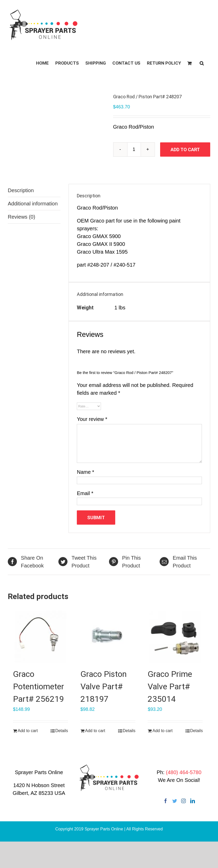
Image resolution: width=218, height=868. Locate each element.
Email (85, 493)
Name (86, 472)
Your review (92, 419)
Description (21, 190)
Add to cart (185, 150)
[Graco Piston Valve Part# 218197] (108, 637)
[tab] (34, 190)
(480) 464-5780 (184, 772)
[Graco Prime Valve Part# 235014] (175, 637)
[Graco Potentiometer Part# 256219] (40, 637)
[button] (202, 63)
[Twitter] (175, 801)
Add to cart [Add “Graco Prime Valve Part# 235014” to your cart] (162, 731)
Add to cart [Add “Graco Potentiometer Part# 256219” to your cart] (28, 731)
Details (62, 731)
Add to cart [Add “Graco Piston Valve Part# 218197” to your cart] (95, 731)
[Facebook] (166, 801)
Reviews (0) (22, 217)
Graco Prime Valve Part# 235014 (170, 686)
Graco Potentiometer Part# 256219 (39, 686)
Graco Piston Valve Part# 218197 (104, 686)
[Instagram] (183, 801)
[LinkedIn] (193, 801)
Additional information (33, 204)
